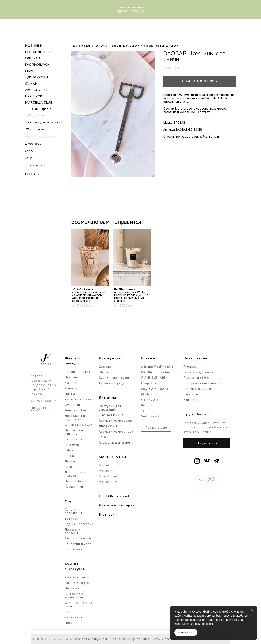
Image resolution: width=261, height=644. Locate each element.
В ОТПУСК (34, 96)
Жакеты (71, 383)
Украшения (74, 617)
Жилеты (71, 388)
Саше (29, 158)
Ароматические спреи (116, 431)
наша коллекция (81, 46)
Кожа (69, 467)
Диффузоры (33, 144)
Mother (147, 394)
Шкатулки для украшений (44, 122)
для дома (101, 46)
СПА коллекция (36, 129)
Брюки (70, 456)
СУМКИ (31, 83)
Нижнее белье (76, 481)
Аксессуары (34, 165)
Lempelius (149, 383)
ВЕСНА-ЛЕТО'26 (38, 52)
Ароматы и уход (112, 383)
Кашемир (72, 445)
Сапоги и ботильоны (74, 511)
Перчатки (72, 588)
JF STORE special (39, 109)
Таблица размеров (198, 389)
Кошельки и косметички (74, 596)
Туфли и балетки (78, 538)
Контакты (191, 400)
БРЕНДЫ (32, 174)
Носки (70, 623)
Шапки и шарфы (78, 583)
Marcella (105, 465)
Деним (70, 461)
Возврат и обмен (197, 378)
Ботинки (71, 518)
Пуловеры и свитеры (74, 432)
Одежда (105, 367)
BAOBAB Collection (156, 372)
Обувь (103, 372)
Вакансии (191, 394)
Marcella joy (108, 482)
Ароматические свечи (41, 136)
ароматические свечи (126, 46)
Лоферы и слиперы (73, 531)
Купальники (74, 487)
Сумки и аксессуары (115, 378)
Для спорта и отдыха (75, 474)
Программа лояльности (202, 383)
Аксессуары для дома (116, 442)
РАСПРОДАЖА (37, 64)
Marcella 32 (108, 471)
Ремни (70, 612)
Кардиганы (74, 439)
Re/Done (148, 405)
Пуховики (72, 377)
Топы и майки (76, 410)
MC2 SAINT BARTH (156, 389)
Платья (70, 394)
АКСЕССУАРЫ (36, 90)
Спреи (30, 151)
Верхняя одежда (78, 372)
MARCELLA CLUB (39, 102)
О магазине (192, 367)
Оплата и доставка (198, 372)
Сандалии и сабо (78, 544)
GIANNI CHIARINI (155, 378)
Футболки (72, 405)
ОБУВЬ (31, 71)
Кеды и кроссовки (79, 524)
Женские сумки (77, 577)
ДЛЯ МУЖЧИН (37, 77)
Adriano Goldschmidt (157, 367)
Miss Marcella (109, 476)
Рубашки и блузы (78, 399)
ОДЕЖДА (33, 58)
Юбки (69, 450)
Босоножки (74, 549)
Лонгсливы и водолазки (75, 417)
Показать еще (156, 428)
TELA (145, 411)
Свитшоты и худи (79, 425)
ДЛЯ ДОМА (35, 115)
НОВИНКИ (34, 46)
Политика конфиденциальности (136, 639)
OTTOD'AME (151, 400)
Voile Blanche (151, 416)
